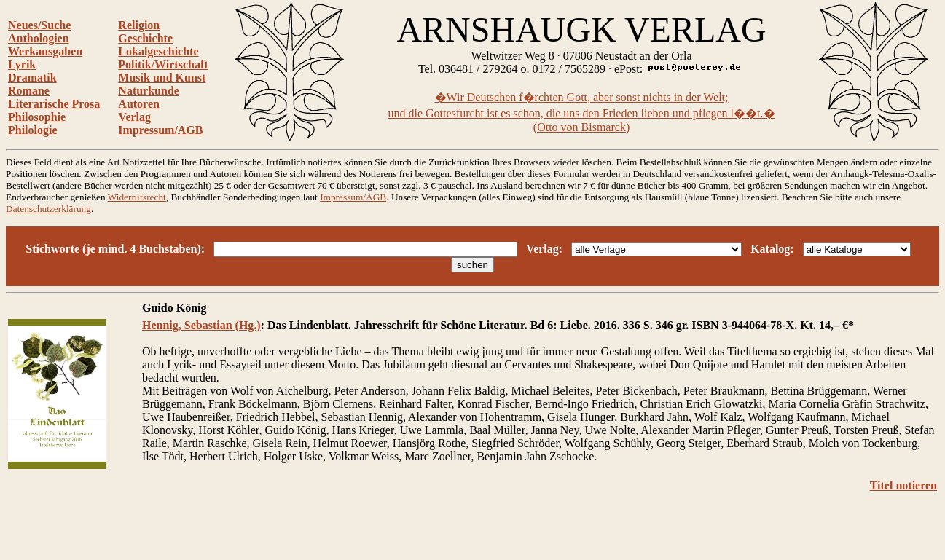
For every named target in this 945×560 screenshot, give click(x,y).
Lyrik (22, 64)
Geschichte (145, 38)
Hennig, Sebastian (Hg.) (201, 325)
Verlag (134, 117)
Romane (29, 91)
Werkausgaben (45, 51)
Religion (139, 25)
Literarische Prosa (54, 104)
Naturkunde (149, 91)
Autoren (139, 104)
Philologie (33, 130)
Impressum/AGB (160, 130)
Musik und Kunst (162, 78)
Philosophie (37, 117)
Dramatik (32, 78)
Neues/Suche (39, 25)
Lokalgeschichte (158, 51)
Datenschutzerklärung (48, 209)
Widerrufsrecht (137, 197)
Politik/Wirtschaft (163, 64)
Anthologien (39, 38)
